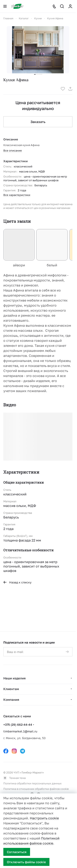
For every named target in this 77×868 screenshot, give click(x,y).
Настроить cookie (44, 818)
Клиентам (11, 689)
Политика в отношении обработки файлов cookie (36, 789)
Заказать (38, 122)
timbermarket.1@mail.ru (20, 731)
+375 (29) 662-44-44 (18, 725)
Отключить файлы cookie (26, 862)
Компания (11, 700)
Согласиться (17, 852)
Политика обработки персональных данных (32, 783)
